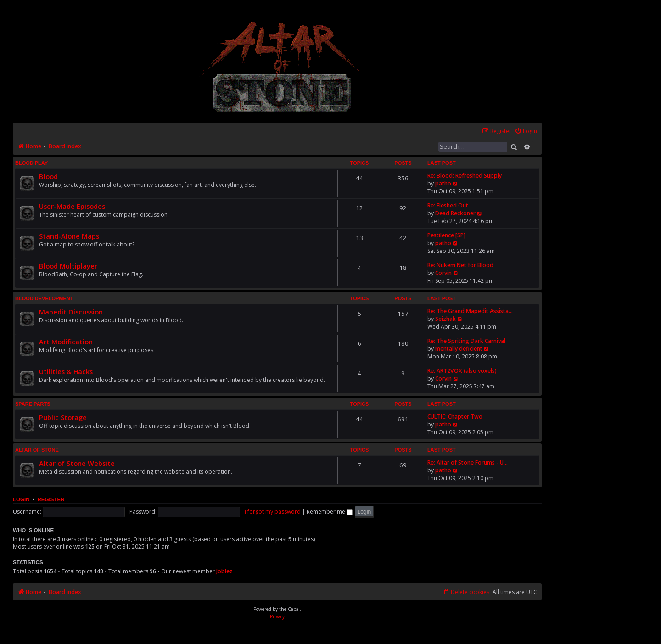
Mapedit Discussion (71, 312)
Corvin (443, 273)
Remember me (330, 512)
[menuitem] (526, 132)
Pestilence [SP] (446, 235)
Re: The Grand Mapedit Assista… (470, 311)
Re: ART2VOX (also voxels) (462, 371)
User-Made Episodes (72, 206)
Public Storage (63, 417)
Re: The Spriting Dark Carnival (466, 341)
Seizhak (445, 319)
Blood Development (44, 298)
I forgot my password (273, 512)
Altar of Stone (37, 450)
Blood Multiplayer (68, 266)
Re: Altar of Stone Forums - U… (468, 462)
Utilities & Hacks (66, 371)
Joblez (224, 571)
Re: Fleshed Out (448, 205)
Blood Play (31, 163)
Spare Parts (33, 404)
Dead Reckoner (455, 213)
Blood (48, 176)
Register (51, 499)
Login (21, 499)
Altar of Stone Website (77, 463)
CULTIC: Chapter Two (455, 417)
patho (443, 183)
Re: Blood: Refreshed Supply (465, 176)
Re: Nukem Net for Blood (460, 265)
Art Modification (66, 342)
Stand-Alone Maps (69, 236)
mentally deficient (459, 349)
